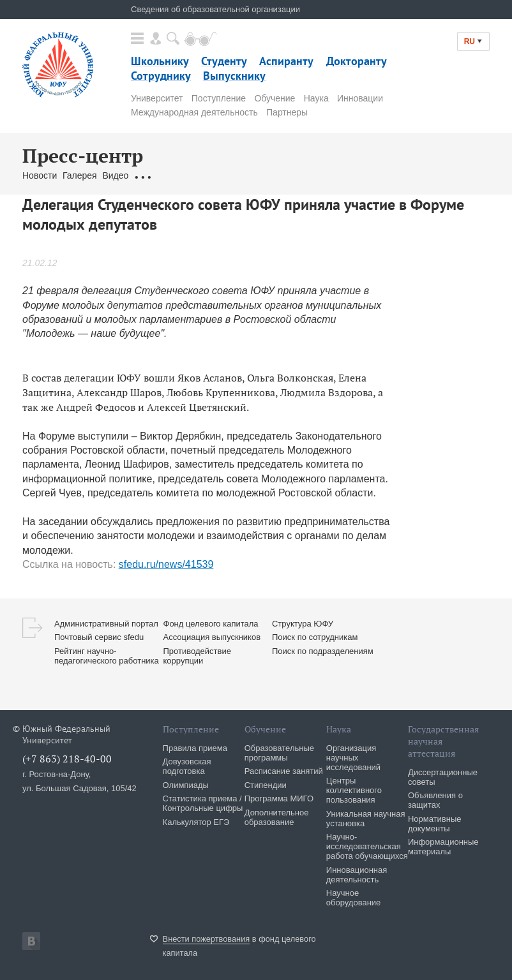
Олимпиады (186, 785)
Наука (316, 98)
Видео (115, 175)
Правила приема (195, 748)
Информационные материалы (443, 847)
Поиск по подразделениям (323, 651)
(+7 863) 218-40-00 (67, 759)
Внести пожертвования (207, 939)
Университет (157, 98)
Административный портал (106, 624)
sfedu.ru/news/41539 (166, 564)
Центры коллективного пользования (354, 790)
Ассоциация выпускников (212, 637)
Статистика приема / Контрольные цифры (203, 803)
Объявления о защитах (435, 800)
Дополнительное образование (277, 817)
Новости (40, 175)
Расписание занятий (284, 771)
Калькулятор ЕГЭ (196, 822)
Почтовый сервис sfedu (99, 637)
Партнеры (287, 112)
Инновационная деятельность (357, 875)
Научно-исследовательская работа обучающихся (367, 846)
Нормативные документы (435, 824)
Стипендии (266, 785)
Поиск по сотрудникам (315, 637)
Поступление (219, 98)
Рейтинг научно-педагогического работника (107, 656)
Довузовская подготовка (187, 766)
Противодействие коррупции (197, 656)
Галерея (80, 175)
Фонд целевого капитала (211, 624)
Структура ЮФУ (303, 624)
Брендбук (324, 175)
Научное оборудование (354, 898)
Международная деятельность (194, 112)
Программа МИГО (279, 798)
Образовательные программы (279, 753)
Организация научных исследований (353, 758)
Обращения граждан (177, 175)
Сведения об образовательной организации (215, 9)
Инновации (360, 98)
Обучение (275, 98)
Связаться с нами (262, 175)
